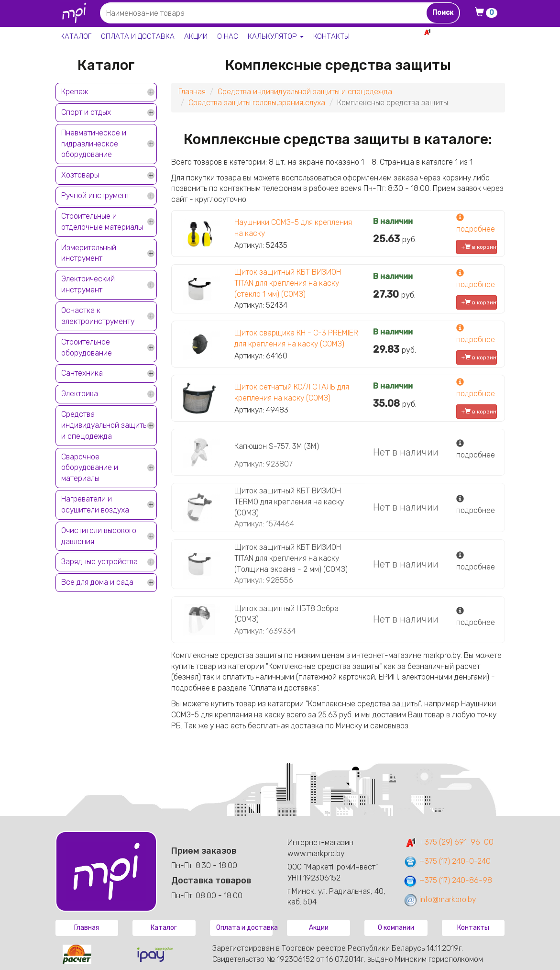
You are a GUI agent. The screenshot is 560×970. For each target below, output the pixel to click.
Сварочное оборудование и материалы (90, 468)
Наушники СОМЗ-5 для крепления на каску (293, 228)
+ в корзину (479, 247)
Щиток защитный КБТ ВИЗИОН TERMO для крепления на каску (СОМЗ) (289, 502)
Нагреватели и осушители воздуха (95, 504)
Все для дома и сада (97, 582)
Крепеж (75, 92)
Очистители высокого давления (99, 536)
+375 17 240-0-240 (472, 42)
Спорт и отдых (86, 112)
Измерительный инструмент (89, 253)
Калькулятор (276, 36)
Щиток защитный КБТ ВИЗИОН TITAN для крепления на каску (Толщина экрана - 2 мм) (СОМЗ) (291, 558)
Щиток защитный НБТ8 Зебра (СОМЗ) (286, 614)
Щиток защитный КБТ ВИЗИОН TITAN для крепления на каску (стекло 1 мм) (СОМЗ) (288, 283)
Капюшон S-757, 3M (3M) (277, 446)
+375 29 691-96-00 (470, 32)
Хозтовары (80, 175)
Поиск (443, 13)
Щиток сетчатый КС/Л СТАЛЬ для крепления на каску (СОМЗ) (292, 392)
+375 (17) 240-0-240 (447, 861)
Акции (196, 36)
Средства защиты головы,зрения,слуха (257, 103)
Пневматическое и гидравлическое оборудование (94, 144)
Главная (192, 92)
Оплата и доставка (138, 36)
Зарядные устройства (99, 562)
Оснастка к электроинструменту (98, 316)
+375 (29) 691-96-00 (448, 842)
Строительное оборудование (87, 347)
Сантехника (82, 373)
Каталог (76, 36)
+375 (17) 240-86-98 (448, 880)
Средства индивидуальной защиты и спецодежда (104, 425)
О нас (228, 36)
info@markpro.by (440, 899)
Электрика (80, 394)
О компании (396, 928)
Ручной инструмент (95, 195)
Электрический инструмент (88, 284)
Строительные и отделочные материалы (102, 222)
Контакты (331, 36)
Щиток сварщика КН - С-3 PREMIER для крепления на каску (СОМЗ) (296, 338)
